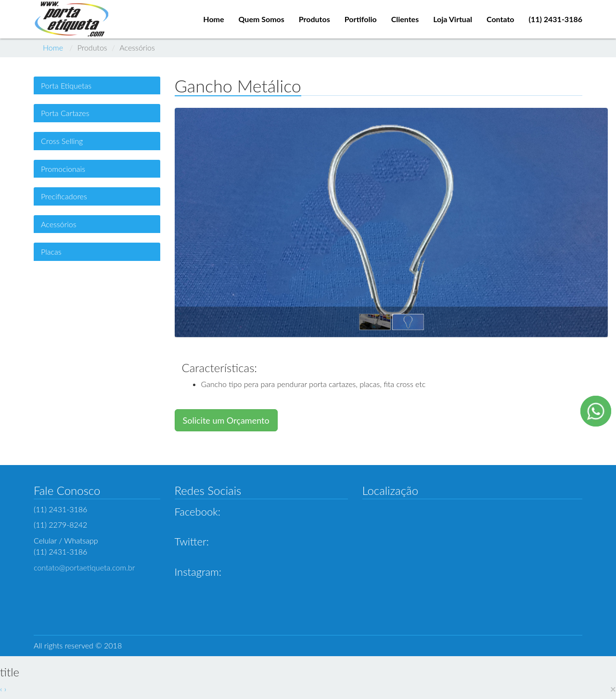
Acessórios (58, 224)
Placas (51, 252)
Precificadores (64, 196)
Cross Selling (62, 141)
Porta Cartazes (65, 113)
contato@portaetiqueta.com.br (84, 567)
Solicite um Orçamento (226, 420)
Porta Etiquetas (66, 85)
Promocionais (63, 169)
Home (53, 47)
